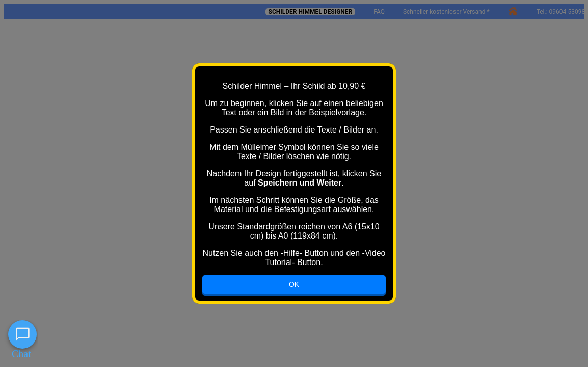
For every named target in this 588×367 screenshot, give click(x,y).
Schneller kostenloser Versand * (446, 12)
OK (294, 284)
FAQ (379, 12)
